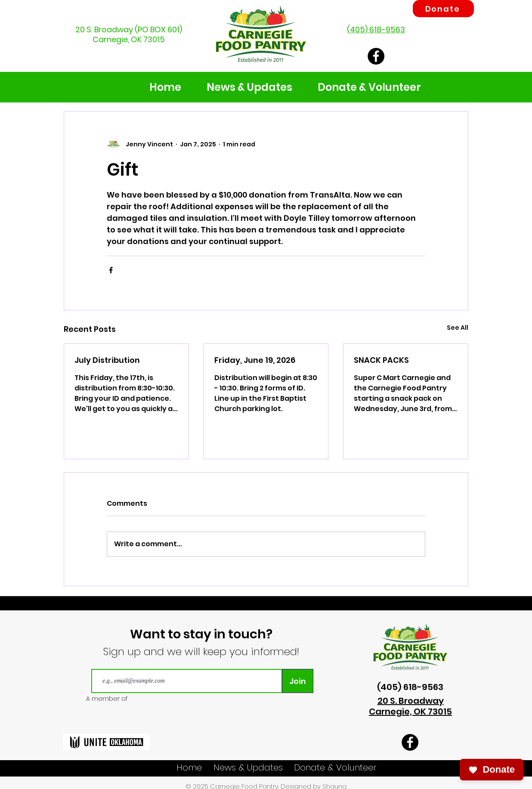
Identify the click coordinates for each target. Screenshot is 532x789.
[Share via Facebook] (111, 270)
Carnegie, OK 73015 (129, 39)
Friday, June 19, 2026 (255, 360)
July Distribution (107, 360)
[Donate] (443, 9)
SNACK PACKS (381, 360)
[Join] (298, 681)
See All (458, 328)
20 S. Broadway (104, 29)
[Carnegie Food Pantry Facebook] (376, 56)
